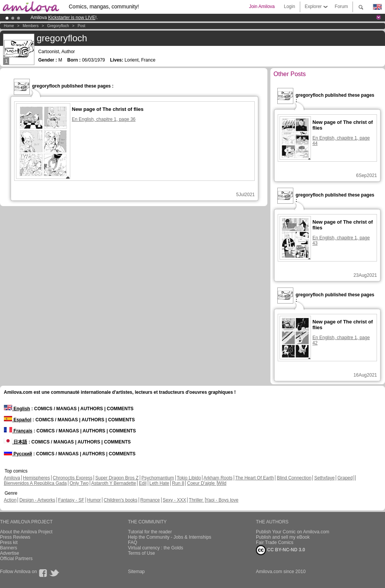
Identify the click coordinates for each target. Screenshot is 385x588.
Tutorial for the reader (150, 532)
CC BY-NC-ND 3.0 (281, 550)
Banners (9, 548)
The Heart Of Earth (255, 478)
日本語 (15, 442)
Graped (345, 478)
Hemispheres (36, 478)
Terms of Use (142, 553)
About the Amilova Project (26, 532)
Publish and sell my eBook (283, 537)
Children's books (120, 500)
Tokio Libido (189, 478)
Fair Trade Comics (275, 543)
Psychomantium (158, 478)
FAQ (133, 543)
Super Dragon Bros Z (117, 478)
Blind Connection (294, 478)
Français (18, 431)
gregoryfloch (58, 26)
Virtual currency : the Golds (156, 548)
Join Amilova (262, 6)
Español (18, 420)
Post (81, 26)
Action (10, 500)
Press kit (9, 543)
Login (289, 6)
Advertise (10, 553)
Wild (222, 483)
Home (9, 26)
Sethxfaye (324, 478)
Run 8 (178, 483)
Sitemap (136, 572)
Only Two (79, 483)
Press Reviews (15, 537)
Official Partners (16, 559)
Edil (143, 483)
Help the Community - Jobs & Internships (170, 537)
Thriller (196, 500)
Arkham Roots (218, 478)
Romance (150, 500)
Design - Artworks (37, 500)
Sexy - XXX (174, 500)
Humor (94, 500)
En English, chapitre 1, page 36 (104, 119)
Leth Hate (159, 483)
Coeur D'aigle (202, 483)
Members (31, 26)
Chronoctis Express (73, 478)
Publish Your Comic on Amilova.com (293, 532)
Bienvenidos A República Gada (35, 483)
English (17, 409)
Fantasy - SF (71, 500)
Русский (18, 454)
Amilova (12, 478)
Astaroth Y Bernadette (114, 483)
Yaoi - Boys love (222, 500)
